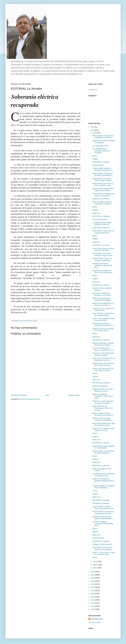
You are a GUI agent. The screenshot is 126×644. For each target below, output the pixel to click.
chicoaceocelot (97, 619)
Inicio (48, 395)
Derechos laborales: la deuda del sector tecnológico (103, 344)
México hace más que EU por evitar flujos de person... (103, 369)
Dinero (95, 156)
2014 (93, 597)
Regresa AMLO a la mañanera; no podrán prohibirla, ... (104, 452)
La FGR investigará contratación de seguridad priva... (103, 524)
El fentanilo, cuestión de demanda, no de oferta (102, 294)
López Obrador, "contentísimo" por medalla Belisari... (103, 314)
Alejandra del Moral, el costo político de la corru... (103, 390)
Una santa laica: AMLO (101, 146)
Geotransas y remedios (101, 503)
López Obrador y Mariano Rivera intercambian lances (103, 507)
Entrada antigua (74, 395)
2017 (93, 587)
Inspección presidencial (101, 228)
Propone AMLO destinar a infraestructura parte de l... (103, 169)
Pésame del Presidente (101, 199)
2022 (93, 572)
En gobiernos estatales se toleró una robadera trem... (103, 272)
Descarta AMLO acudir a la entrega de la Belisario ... (102, 259)
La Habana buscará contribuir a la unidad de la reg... (104, 475)
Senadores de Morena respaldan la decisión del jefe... (102, 266)
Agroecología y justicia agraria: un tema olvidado (103, 447)
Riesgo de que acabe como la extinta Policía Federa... (103, 190)
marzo (95, 561)
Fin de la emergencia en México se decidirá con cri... (103, 349)
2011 (93, 606)
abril (95, 133)
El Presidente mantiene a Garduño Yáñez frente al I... (103, 325)
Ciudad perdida (98, 165)
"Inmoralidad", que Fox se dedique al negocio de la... (103, 254)
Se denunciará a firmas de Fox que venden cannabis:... (103, 364)
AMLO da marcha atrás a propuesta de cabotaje (101, 299)
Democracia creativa (100, 220)
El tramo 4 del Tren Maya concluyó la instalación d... (103, 419)
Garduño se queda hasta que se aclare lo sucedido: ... (103, 402)
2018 (93, 584)
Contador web (93, 90)
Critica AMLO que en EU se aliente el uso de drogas (102, 548)
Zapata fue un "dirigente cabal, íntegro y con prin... (103, 429)
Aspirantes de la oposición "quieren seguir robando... (103, 179)
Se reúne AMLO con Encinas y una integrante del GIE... (103, 512)
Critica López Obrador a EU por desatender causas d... (104, 359)
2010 (93, 609)
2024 (93, 127)
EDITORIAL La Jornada (101, 162)
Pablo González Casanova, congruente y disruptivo (102, 203)
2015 (93, 594)
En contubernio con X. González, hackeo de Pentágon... (101, 151)
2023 (93, 130)
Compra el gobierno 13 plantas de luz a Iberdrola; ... (103, 487)
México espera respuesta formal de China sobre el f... (103, 414)
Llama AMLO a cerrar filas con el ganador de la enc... (103, 232)
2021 (93, 575)
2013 (93, 600)
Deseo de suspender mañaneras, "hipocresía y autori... (103, 396)
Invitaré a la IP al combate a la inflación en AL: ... (103, 309)
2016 (93, 591)
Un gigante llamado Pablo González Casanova (102, 224)
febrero (96, 565)
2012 (93, 603)
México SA (96, 213)
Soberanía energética (100, 386)
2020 (93, 578)
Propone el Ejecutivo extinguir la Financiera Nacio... (103, 330)
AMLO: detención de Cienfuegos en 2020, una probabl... (102, 408)
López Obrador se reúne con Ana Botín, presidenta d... (103, 174)
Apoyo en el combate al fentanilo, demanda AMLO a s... (103, 481)
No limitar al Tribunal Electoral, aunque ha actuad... (103, 354)
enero (95, 568)
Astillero (95, 159)
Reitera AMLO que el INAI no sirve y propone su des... (103, 185)
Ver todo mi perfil (94, 622)
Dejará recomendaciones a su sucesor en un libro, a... (103, 304)
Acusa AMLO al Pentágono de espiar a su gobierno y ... (103, 195)
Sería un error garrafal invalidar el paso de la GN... (104, 319)
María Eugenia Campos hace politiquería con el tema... (103, 137)
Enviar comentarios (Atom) (30, 399)
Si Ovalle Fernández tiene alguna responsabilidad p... (103, 518)
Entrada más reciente (19, 395)
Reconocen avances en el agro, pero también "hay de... (104, 424)
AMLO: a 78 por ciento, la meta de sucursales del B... (104, 553)
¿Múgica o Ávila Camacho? (102, 544)
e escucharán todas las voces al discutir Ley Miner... (103, 249)
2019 (93, 581)
